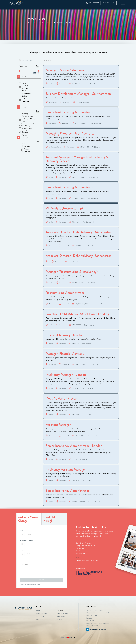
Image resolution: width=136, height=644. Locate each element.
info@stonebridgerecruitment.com (87, 564)
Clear (37, 66)
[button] (123, 3)
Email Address (26, 544)
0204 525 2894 (81, 572)
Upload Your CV (109, 3)
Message (24, 564)
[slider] (19, 71)
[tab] (29, 523)
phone (23, 554)
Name (22, 534)
